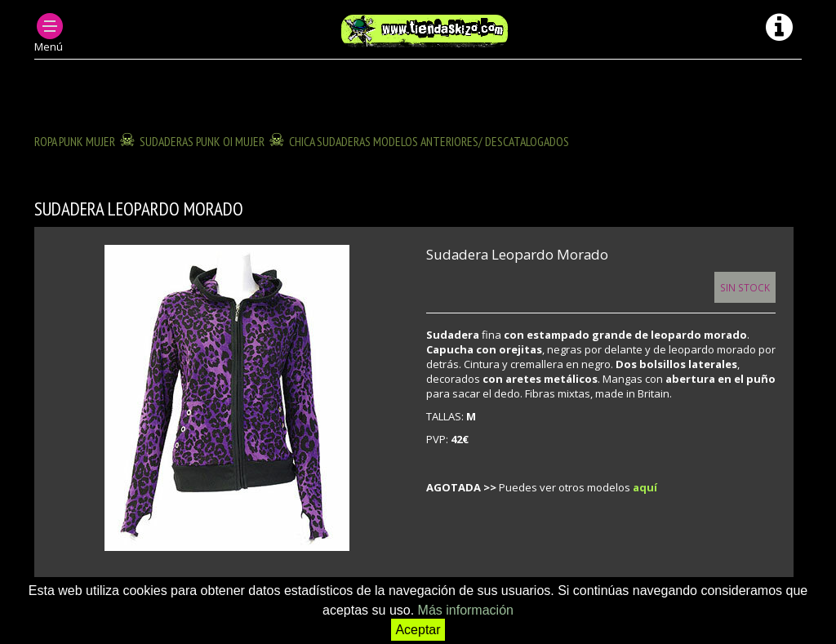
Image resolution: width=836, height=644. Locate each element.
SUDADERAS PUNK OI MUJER (202, 141)
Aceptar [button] (418, 630)
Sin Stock (745, 287)
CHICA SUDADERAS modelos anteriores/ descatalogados (429, 141)
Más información (466, 610)
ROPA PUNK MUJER (75, 141)
